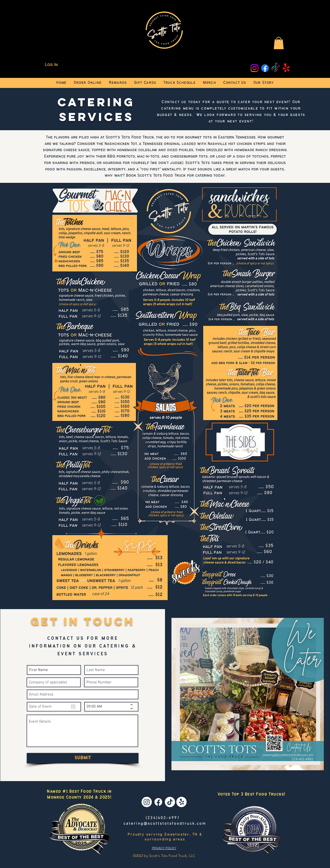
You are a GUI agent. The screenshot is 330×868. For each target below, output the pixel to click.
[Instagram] (254, 68)
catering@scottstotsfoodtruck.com (165, 824)
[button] (279, 43)
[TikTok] (276, 68)
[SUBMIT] (83, 758)
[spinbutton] (108, 707)
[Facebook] (265, 68)
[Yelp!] (286, 68)
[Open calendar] (73, 707)
